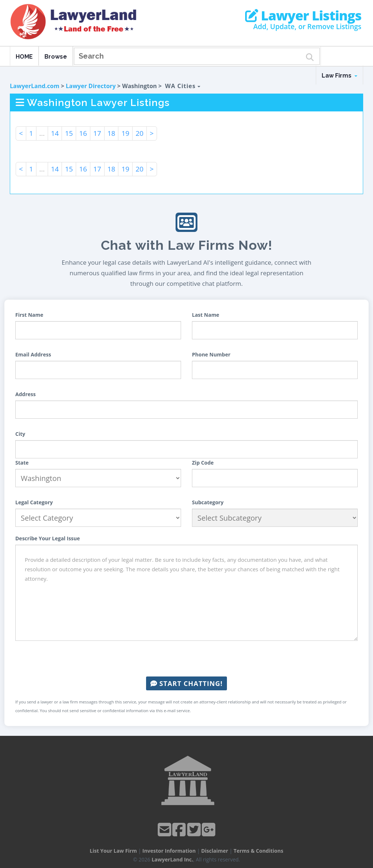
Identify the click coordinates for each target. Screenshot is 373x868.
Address (25, 394)
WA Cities (183, 86)
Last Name (206, 315)
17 (97, 133)
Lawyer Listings (303, 16)
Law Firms (339, 76)
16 (83, 133)
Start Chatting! (186, 683)
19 (125, 133)
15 (69, 133)
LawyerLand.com (35, 86)
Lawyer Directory (91, 86)
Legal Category (34, 502)
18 (111, 133)
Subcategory (208, 502)
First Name (29, 315)
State (22, 463)
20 (140, 133)
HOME (24, 57)
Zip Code (203, 463)
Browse (56, 57)
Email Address (33, 354)
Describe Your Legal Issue (48, 538)
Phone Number (211, 354)
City (20, 434)
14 (55, 133)
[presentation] (186, 659)
